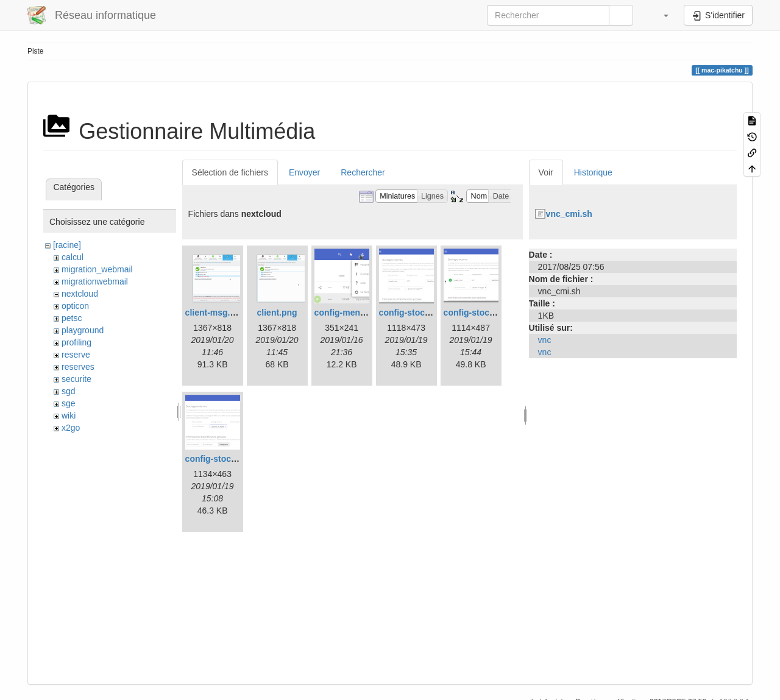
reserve (76, 355)
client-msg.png (216, 313)
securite (76, 379)
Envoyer (304, 172)
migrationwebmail (95, 281)
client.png (277, 313)
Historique (593, 172)
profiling (76, 342)
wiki (69, 415)
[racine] (67, 245)
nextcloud (80, 294)
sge (69, 403)
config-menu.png (349, 313)
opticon (75, 306)
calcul (73, 257)
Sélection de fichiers (230, 172)
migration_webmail (97, 269)
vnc (545, 340)
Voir (546, 172)
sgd (69, 391)
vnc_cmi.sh (569, 214)
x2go (71, 428)
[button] (660, 15)
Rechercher (363, 172)
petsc (72, 318)
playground (83, 330)
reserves (78, 367)
